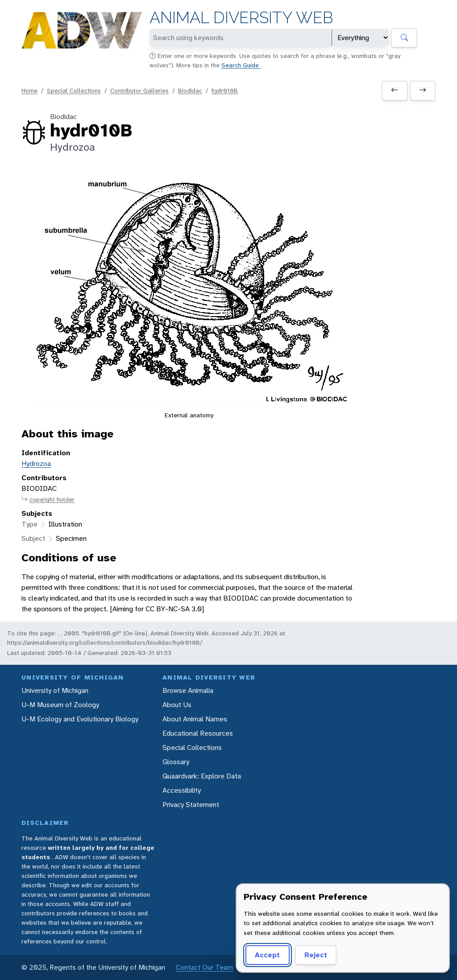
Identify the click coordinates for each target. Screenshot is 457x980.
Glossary (176, 762)
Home (29, 91)
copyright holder (48, 500)
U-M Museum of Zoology (60, 705)
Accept (267, 955)
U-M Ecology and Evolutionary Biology (80, 719)
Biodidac (190, 91)
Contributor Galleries (139, 91)
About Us (177, 705)
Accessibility (182, 790)
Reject (316, 955)
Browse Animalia (188, 690)
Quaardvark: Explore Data (202, 776)
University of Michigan (55, 690)
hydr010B (225, 91)
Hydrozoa (36, 463)
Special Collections (74, 91)
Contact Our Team (204, 967)
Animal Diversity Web (241, 18)
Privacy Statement (191, 805)
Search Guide (241, 65)
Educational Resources (198, 733)
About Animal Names (195, 719)
